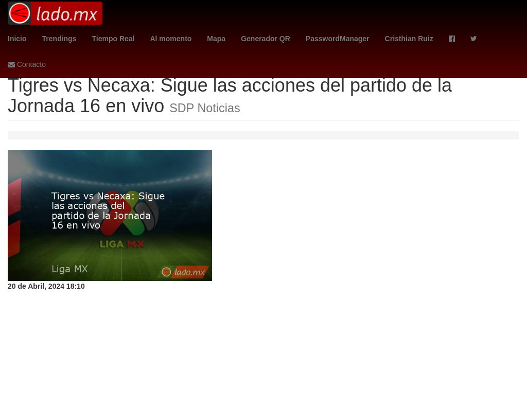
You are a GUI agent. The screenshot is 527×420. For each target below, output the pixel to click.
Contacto (27, 64)
